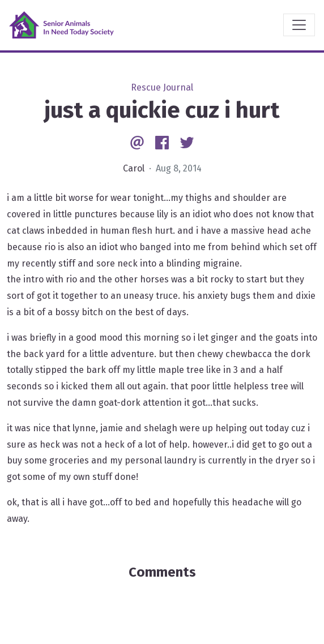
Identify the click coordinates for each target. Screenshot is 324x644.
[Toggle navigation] (299, 25)
